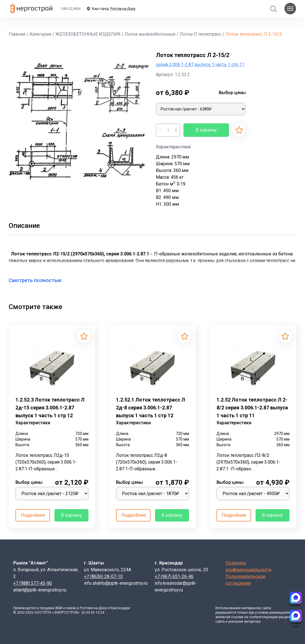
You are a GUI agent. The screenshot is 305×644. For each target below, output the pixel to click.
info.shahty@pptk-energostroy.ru (116, 583)
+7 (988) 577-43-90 (33, 583)
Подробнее (33, 515)
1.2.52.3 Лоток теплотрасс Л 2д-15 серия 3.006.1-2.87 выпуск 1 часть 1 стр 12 (50, 408)
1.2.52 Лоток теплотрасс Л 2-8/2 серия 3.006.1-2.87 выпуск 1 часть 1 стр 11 (252, 408)
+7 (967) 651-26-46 (174, 576)
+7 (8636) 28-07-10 (103, 576)
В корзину (206, 130)
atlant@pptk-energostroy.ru (40, 590)
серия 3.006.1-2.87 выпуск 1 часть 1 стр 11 (200, 64)
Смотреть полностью (38, 280)
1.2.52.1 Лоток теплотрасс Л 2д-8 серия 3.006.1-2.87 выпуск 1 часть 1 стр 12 (151, 408)
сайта (266, 608)
